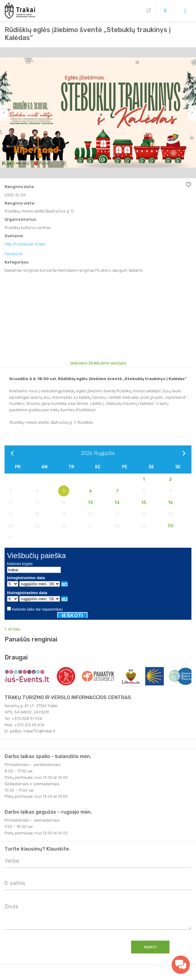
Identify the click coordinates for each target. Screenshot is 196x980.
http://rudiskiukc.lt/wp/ (25, 244)
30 (170, 526)
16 (171, 503)
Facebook (14, 254)
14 (117, 503)
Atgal (12, 629)
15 (144, 503)
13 (90, 503)
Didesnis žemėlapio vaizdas (98, 363)
